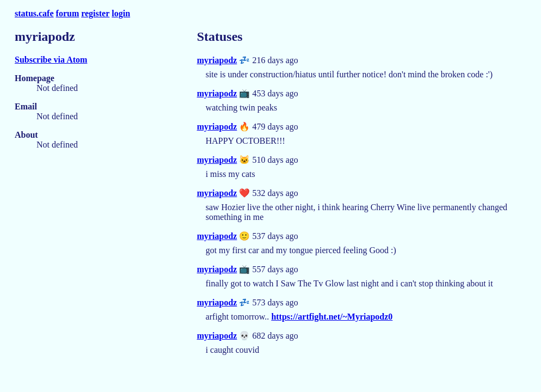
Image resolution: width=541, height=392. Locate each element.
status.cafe (34, 13)
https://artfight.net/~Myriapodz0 (332, 317)
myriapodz (217, 60)
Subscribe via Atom (51, 60)
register (95, 13)
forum (68, 13)
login (121, 13)
